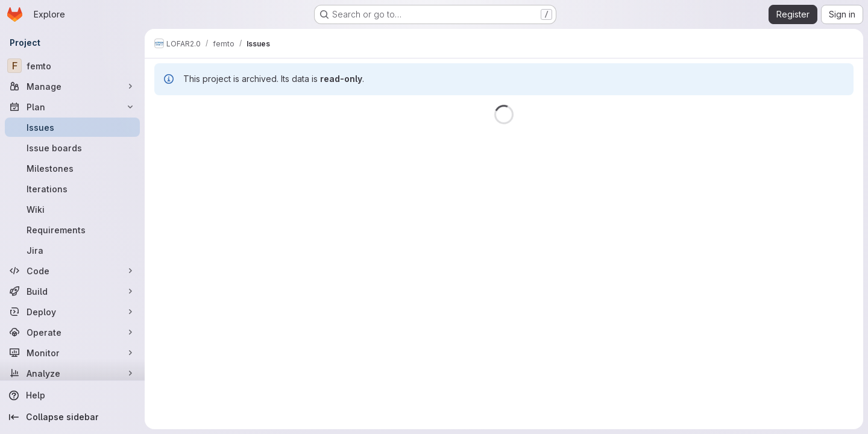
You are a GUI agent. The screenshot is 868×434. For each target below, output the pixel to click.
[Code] (72, 271)
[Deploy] (72, 312)
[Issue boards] (72, 148)
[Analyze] (72, 373)
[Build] (72, 291)
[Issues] (72, 127)
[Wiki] (72, 209)
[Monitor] (72, 353)
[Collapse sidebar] (72, 417)
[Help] (72, 395)
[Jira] (72, 250)
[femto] (72, 66)
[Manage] (72, 86)
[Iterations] (72, 189)
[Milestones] (72, 168)
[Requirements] (72, 230)
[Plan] (72, 107)
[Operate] (72, 332)
